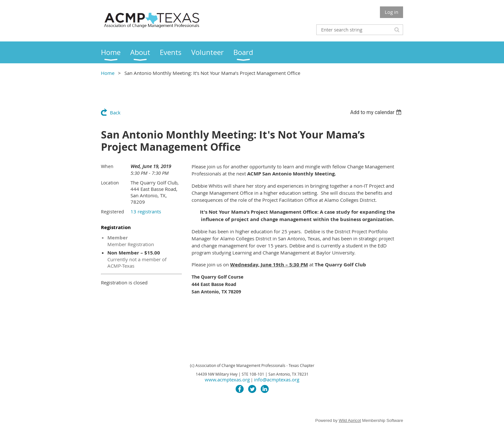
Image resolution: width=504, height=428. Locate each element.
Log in (392, 12)
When (107, 166)
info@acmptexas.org (277, 379)
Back (115, 112)
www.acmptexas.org (227, 379)
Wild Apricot (350, 420)
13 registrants (146, 211)
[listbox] (377, 112)
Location (110, 183)
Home (108, 73)
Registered (113, 212)
